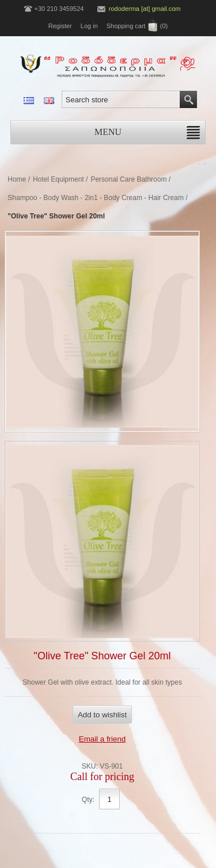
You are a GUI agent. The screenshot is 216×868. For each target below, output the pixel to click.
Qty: (88, 800)
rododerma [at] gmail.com (145, 9)
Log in (89, 26)
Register (60, 26)
